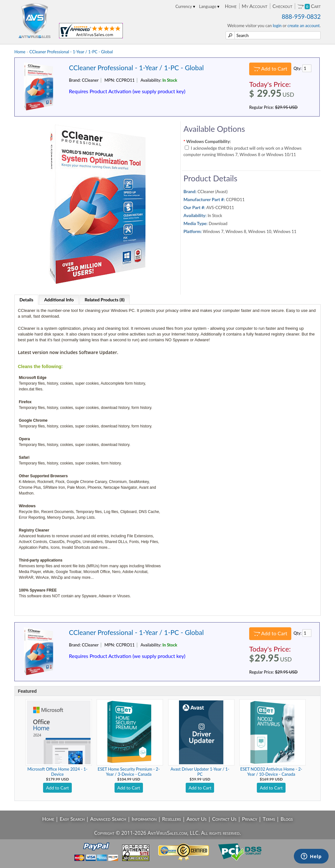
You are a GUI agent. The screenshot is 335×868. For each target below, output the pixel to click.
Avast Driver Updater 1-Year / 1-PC (200, 772)
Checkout (282, 6)
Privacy (249, 819)
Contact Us (224, 819)
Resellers (171, 819)
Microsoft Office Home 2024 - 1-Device (57, 772)
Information (144, 819)
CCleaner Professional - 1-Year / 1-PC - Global (71, 52)
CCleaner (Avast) (212, 192)
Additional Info (59, 300)
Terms (269, 819)
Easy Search (72, 819)
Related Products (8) (104, 300)
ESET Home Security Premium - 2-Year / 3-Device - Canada (129, 772)
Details (26, 300)
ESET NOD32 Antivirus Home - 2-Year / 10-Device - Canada (271, 772)
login (277, 26)
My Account (255, 6)
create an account (304, 26)
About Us (196, 819)
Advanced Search (108, 819)
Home (231, 6)
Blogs (287, 819)
